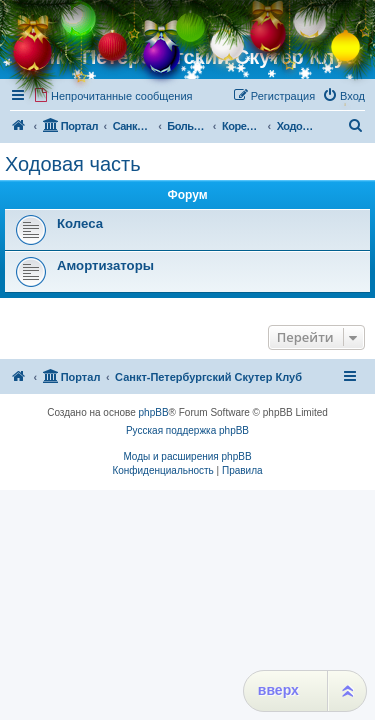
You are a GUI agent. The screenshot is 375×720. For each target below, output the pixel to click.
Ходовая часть (73, 164)
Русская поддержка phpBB (187, 430)
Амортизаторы (105, 265)
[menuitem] (113, 96)
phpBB (154, 412)
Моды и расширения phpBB (187, 456)
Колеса (80, 223)
